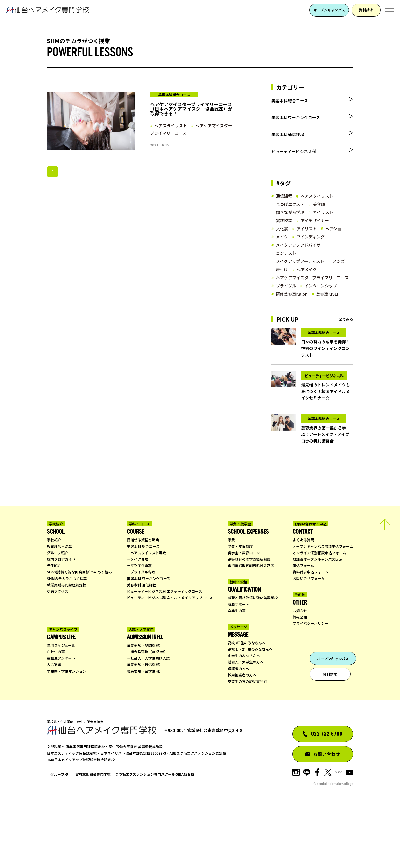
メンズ (339, 276)
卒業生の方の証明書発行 (247, 737)
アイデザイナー (315, 235)
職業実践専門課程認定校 (67, 641)
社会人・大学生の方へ (246, 718)
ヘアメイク (307, 284)
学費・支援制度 (240, 602)
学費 (231, 596)
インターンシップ (321, 301)
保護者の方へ (239, 725)
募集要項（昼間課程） (145, 701)
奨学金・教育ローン (244, 609)
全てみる (346, 334)
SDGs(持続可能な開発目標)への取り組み (79, 628)
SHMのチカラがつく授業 (67, 635)
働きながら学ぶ (290, 227)
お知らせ (300, 667)
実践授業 (284, 235)
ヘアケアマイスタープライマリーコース (191, 129)
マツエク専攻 (141, 622)
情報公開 (300, 673)
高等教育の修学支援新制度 (249, 615)
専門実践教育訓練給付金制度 (251, 622)
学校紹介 (54, 596)
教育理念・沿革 (59, 602)
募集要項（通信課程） (145, 721)
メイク (282, 252)
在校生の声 (56, 708)
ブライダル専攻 (143, 628)
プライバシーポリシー (310, 680)
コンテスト (286, 268)
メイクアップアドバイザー (300, 260)
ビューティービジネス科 (294, 165)
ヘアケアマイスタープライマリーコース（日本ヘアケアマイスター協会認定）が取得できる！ (191, 109)
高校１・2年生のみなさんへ (250, 705)
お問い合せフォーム (309, 635)
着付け (282, 284)
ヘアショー (335, 244)
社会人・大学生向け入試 (150, 714)
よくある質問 (303, 596)
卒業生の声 (237, 667)
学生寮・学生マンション (67, 727)
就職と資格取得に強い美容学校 (253, 654)
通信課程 (284, 211)
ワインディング (311, 252)
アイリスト (307, 244)
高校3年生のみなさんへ (247, 699)
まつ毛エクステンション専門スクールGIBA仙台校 (171, 830)
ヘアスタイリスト (171, 125)
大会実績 (54, 721)
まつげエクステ (290, 219)
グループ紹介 (58, 609)
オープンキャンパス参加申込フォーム (323, 602)
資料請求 (366, 10)
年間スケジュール (61, 701)
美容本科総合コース (290, 103)
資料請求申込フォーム (310, 628)
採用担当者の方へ (242, 731)
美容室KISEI (327, 309)
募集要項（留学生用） (145, 727)
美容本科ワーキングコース (296, 123)
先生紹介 (54, 622)
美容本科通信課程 (288, 144)
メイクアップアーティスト (300, 276)
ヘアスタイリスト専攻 (148, 609)
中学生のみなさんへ (244, 712)
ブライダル (286, 301)
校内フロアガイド (61, 615)
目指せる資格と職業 (143, 596)
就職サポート (239, 660)
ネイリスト (323, 227)
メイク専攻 (139, 615)
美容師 (319, 219)
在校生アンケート (61, 714)
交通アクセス (58, 647)
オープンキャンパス (329, 10)
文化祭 (282, 244)
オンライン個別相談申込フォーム (319, 609)
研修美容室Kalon (292, 309)
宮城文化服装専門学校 (97, 830)
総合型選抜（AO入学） (149, 708)
